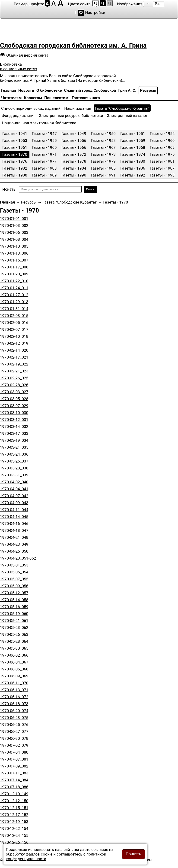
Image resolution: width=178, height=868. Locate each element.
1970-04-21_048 (14, 537)
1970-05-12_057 (14, 593)
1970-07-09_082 (14, 766)
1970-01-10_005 (14, 246)
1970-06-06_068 (14, 669)
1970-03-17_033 (14, 433)
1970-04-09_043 (14, 503)
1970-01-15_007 (14, 260)
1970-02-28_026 (14, 385)
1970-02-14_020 (14, 350)
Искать (9, 189)
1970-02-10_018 (14, 336)
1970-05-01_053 (14, 565)
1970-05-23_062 (14, 627)
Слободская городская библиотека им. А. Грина (73, 45)
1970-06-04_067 (14, 662)
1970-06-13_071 (14, 690)
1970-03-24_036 (14, 454)
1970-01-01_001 (14, 219)
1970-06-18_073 (14, 704)
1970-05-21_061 (14, 621)
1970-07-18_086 (14, 787)
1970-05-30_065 (14, 648)
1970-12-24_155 (14, 835)
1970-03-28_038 (14, 468)
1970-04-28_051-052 (18, 558)
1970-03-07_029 (14, 406)
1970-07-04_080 (14, 752)
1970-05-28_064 (14, 641)
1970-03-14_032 (14, 426)
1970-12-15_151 (14, 808)
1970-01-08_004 (14, 239)
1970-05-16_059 (14, 607)
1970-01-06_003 (14, 232)
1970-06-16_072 (14, 697)
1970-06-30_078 (14, 738)
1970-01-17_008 (14, 267)
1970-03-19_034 (14, 440)
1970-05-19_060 (14, 614)
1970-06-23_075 (14, 718)
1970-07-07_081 (14, 759)
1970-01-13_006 (14, 253)
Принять (133, 854)
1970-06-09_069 (14, 676)
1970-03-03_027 (14, 392)
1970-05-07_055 (14, 579)
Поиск (90, 189)
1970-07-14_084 (14, 780)
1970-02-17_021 (14, 357)
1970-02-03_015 (14, 316)
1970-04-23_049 (14, 544)
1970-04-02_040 (14, 482)
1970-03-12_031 (14, 420)
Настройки (95, 12)
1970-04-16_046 (14, 524)
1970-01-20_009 (14, 274)
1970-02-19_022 (14, 364)
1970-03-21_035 (14, 447)
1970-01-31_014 (14, 309)
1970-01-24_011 (14, 288)
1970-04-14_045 (14, 517)
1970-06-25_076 (14, 725)
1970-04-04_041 (14, 489)
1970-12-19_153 (14, 822)
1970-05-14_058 (14, 600)
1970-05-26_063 (14, 634)
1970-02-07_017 (14, 329)
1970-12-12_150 (14, 801)
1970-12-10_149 (14, 794)
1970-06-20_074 (14, 711)
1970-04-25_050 (14, 551)
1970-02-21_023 (14, 371)
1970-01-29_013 (14, 302)
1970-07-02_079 (14, 745)
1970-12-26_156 (14, 842)
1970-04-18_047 (14, 530)
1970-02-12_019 (14, 343)
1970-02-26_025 (14, 378)
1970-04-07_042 (14, 496)
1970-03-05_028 (14, 399)
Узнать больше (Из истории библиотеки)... (86, 80)
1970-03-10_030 (14, 413)
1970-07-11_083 (14, 773)
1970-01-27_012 (14, 295)
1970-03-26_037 (14, 461)
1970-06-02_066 (14, 655)
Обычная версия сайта (27, 55)
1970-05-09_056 (14, 586)
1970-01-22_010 (14, 281)
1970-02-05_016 (14, 323)
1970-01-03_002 (14, 225)
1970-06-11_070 (14, 683)
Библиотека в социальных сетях (19, 67)
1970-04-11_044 (14, 510)
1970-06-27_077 (14, 731)
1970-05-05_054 (14, 572)
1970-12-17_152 (14, 815)
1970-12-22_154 (14, 828)
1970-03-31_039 (14, 475)
